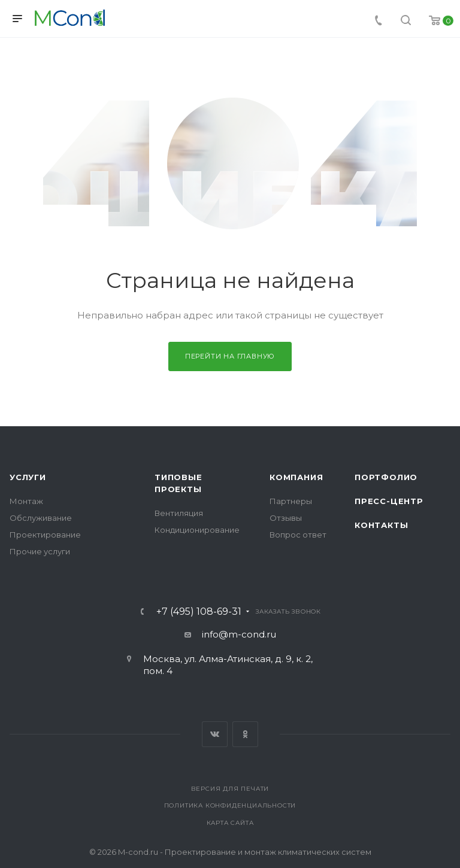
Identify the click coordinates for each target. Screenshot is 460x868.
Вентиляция (179, 513)
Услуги (28, 477)
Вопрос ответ (298, 535)
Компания (296, 477)
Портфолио (386, 477)
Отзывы (286, 518)
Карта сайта (230, 823)
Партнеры (291, 501)
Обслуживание (41, 518)
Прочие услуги (40, 551)
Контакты (381, 525)
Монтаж (26, 501)
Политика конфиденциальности (230, 805)
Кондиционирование (197, 530)
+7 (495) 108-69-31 (199, 612)
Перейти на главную (230, 356)
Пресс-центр (389, 501)
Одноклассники (245, 734)
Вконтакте (215, 734)
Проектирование (45, 535)
